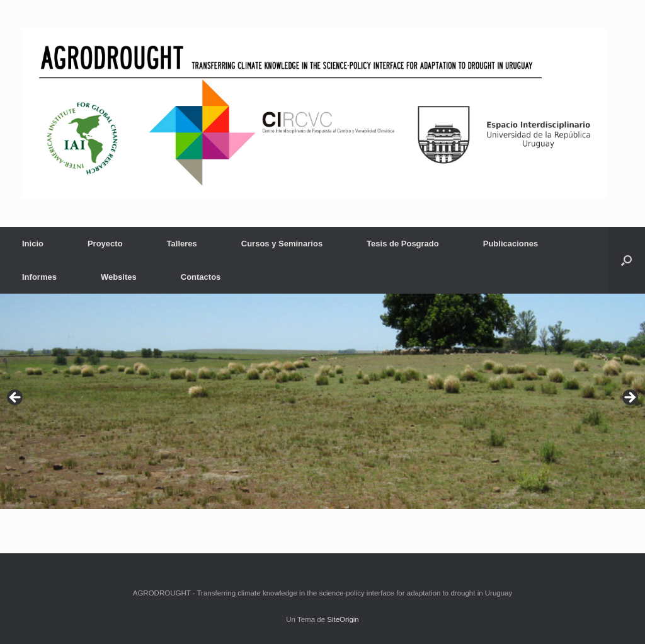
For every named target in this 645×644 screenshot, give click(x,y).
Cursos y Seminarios (282, 244)
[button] (626, 260)
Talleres (182, 244)
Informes (39, 277)
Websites (119, 277)
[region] (322, 401)
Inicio (33, 244)
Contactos (201, 277)
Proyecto (105, 244)
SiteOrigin (343, 619)
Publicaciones (511, 244)
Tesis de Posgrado (403, 244)
